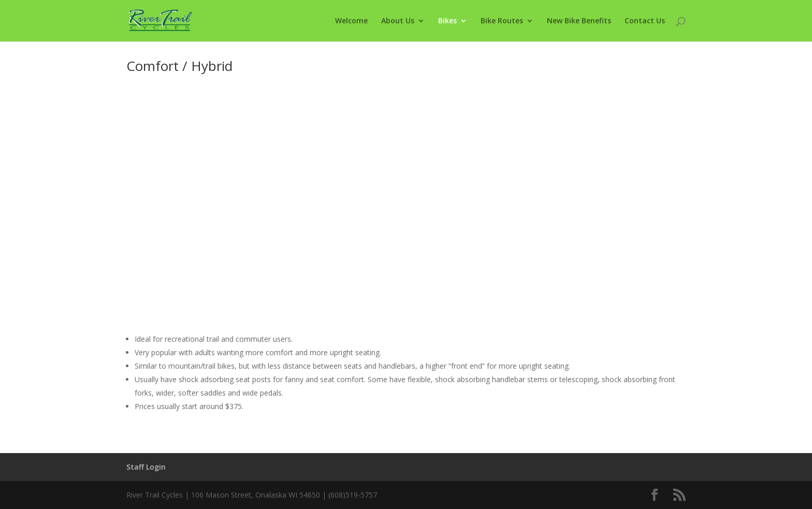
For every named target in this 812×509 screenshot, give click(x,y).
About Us (398, 21)
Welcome (351, 21)
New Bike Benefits (579, 21)
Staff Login (146, 467)
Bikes (447, 21)
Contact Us (645, 21)
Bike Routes (502, 21)
